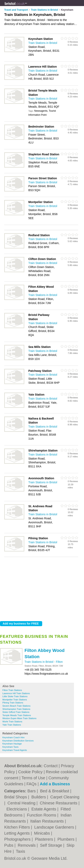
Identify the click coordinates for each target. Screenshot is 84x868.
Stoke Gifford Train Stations (16, 712)
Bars (32, 791)
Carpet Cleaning (65, 797)
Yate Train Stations (12, 725)
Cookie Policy (30, 772)
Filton (59, 662)
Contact (51, 766)
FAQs (32, 784)
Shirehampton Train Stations (16, 709)
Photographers (18, 839)
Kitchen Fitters (18, 827)
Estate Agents (44, 809)
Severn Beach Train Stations (16, 706)
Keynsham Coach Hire (13, 737)
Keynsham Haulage (12, 744)
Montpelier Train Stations (15, 700)
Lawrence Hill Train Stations (16, 693)
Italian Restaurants (48, 821)
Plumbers (67, 839)
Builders (39, 797)
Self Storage (52, 845)
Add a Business (55, 784)
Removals (27, 845)
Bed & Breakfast (55, 791)
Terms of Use (33, 778)
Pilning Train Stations (13, 703)
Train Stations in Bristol (39, 662)
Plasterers (45, 839)
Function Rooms (42, 815)
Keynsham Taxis (10, 747)
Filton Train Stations (12, 690)
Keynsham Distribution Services (18, 741)
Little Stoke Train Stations (15, 696)
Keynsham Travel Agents (15, 750)
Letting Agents (17, 833)
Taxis (20, 851)
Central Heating (22, 803)
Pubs (9, 845)
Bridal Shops (16, 797)
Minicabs (43, 833)
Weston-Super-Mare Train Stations (19, 718)
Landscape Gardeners (55, 827)
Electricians (17, 809)
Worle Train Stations (12, 722)
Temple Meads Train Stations (17, 715)
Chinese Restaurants (59, 803)
